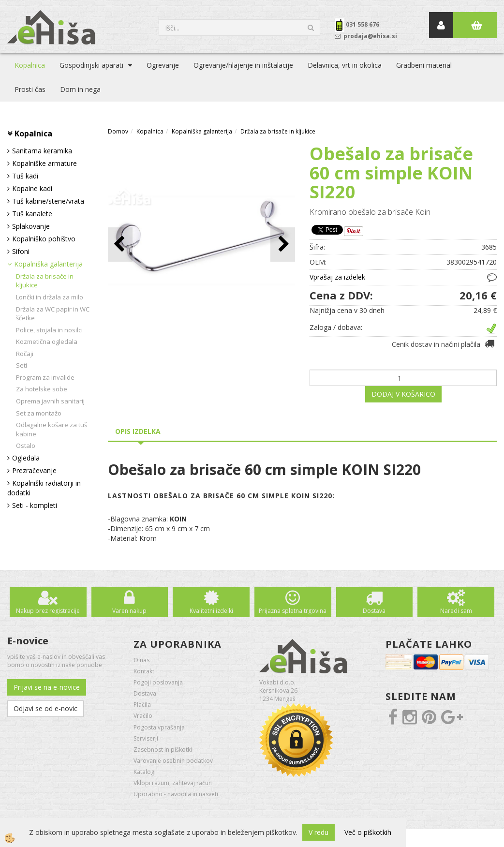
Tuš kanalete (32, 214)
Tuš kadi (25, 176)
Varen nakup (129, 611)
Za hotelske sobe (42, 389)
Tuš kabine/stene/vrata (48, 201)
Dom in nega (80, 89)
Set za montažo (39, 413)
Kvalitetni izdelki (211, 611)
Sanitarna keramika (42, 151)
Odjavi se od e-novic (45, 708)
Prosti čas (30, 89)
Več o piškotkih (368, 832)
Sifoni (21, 251)
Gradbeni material (424, 65)
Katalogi (145, 772)
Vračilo (143, 716)
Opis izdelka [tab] (138, 431)
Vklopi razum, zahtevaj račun (173, 783)
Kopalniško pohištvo (44, 239)
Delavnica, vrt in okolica (345, 65)
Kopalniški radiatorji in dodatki (44, 488)
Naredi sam (456, 611)
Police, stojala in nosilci (49, 330)
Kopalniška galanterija (48, 264)
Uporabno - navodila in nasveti (176, 794)
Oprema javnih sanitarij (50, 401)
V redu (319, 832)
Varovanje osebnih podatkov (173, 761)
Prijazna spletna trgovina (293, 611)
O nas (141, 660)
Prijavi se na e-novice (47, 687)
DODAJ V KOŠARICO (403, 394)
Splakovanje (31, 226)
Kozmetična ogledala (47, 342)
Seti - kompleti (35, 505)
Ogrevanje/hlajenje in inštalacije (243, 65)
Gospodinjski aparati (91, 65)
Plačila (142, 705)
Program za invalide (45, 377)
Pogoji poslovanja (158, 682)
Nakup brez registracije (48, 611)
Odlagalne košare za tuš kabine (52, 429)
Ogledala (26, 458)
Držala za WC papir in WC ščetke (53, 314)
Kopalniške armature (44, 163)
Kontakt (144, 671)
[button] (283, 245)
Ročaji (25, 354)
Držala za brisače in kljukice (45, 281)
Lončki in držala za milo (50, 297)
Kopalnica (30, 65)
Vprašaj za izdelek (337, 277)
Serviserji (146, 738)
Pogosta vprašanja (159, 727)
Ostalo (26, 446)
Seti (22, 365)
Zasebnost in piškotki (163, 750)
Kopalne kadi (32, 188)
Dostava (374, 611)
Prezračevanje (34, 470)
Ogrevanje (163, 65)
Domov (118, 131)
